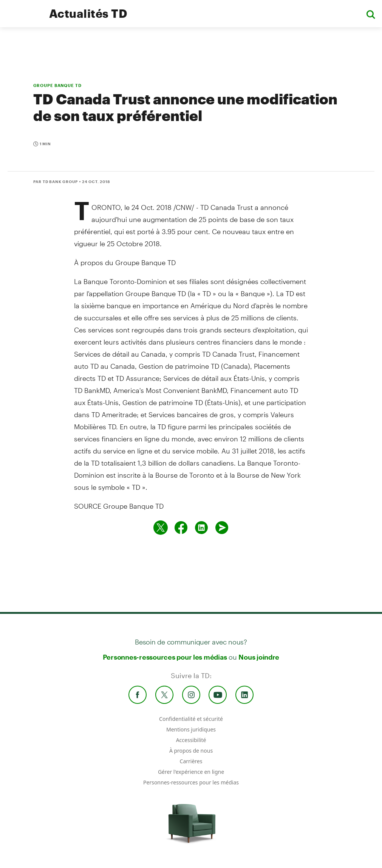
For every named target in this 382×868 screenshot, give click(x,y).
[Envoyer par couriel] (222, 528)
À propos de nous (191, 751)
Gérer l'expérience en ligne (191, 772)
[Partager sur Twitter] (161, 528)
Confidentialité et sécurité (191, 719)
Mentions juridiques (191, 729)
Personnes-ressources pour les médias (165, 657)
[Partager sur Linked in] (201, 528)
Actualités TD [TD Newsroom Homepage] (88, 13)
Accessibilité (191, 740)
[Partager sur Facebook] (181, 528)
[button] (371, 14)
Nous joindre (259, 657)
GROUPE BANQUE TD (57, 85)
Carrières (191, 761)
